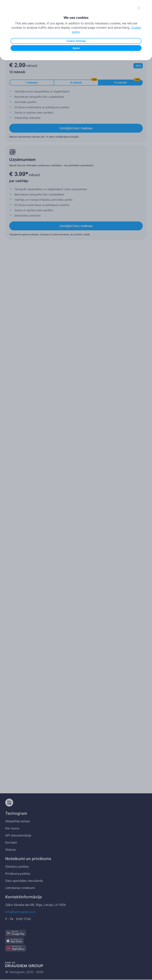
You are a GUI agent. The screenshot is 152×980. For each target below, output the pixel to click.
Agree (76, 101)
